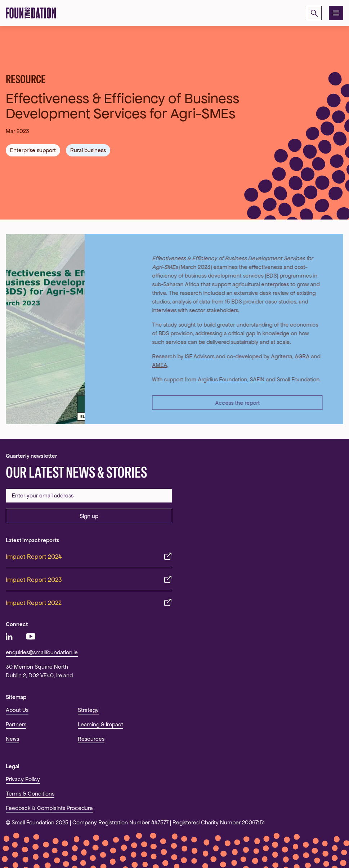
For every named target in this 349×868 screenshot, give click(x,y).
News (12, 739)
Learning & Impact (100, 724)
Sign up (89, 516)
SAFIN (254, 379)
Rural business (88, 150)
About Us (17, 710)
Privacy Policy (23, 779)
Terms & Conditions (30, 794)
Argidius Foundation (219, 379)
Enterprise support (33, 150)
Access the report (234, 403)
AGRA (299, 356)
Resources (91, 739)
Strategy (88, 710)
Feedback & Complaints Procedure (49, 808)
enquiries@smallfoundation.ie (42, 652)
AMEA (156, 365)
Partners (16, 724)
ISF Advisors (196, 356)
